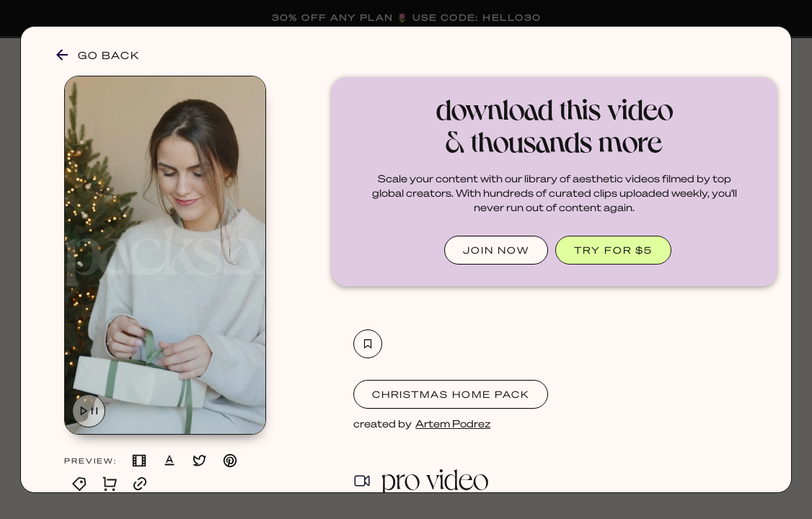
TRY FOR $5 (613, 250)
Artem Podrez (453, 423)
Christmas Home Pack (451, 394)
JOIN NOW (496, 250)
